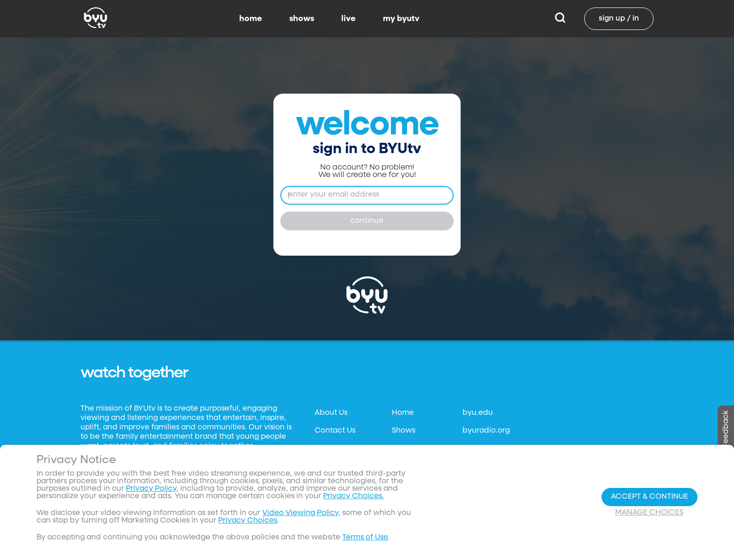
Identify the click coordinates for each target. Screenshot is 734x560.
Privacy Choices (248, 521)
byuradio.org (486, 431)
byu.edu (478, 413)
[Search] (560, 19)
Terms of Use (365, 538)
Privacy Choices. (353, 496)
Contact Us (335, 431)
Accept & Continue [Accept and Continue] (650, 497)
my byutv (401, 19)
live (349, 19)
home (251, 19)
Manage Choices (649, 513)
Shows (404, 431)
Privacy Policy (151, 489)
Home (403, 413)
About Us (331, 413)
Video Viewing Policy (300, 513)
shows (302, 19)
